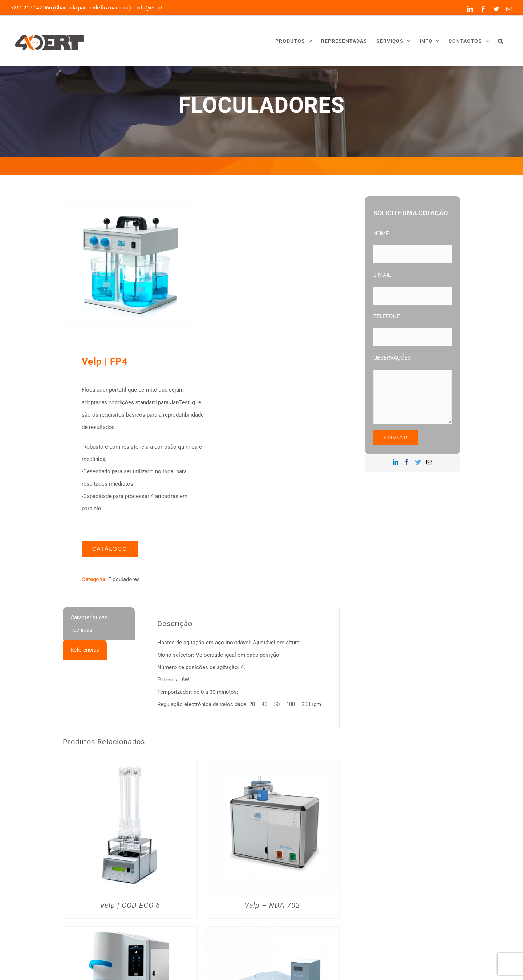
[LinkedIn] (396, 462)
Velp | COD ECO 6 (130, 905)
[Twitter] (418, 462)
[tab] (99, 624)
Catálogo (110, 549)
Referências (85, 650)
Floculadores (124, 579)
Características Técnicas (89, 624)
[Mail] (429, 462)
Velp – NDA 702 (272, 905)
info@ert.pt (149, 8)
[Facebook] (407, 462)
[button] (500, 41)
